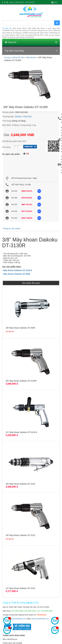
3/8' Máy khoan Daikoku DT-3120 (20, 535)
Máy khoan (31, 57)
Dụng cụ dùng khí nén (14, 57)
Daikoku (18, 117)
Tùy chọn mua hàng (14, 51)
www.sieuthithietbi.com (40, 619)
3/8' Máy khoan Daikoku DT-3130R (21, 381)
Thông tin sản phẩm (12, 229)
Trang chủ (11, 42)
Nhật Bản (28, 117)
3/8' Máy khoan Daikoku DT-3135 (20, 484)
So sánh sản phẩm (11, 154)
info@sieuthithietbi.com (17, 619)
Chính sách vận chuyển (12, 643)
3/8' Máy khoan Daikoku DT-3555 (20, 328)
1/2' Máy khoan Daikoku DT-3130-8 (21, 432)
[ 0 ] (56, 2)
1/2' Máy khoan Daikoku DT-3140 (20, 588)
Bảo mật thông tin (10, 639)
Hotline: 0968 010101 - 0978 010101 (22, 2)
